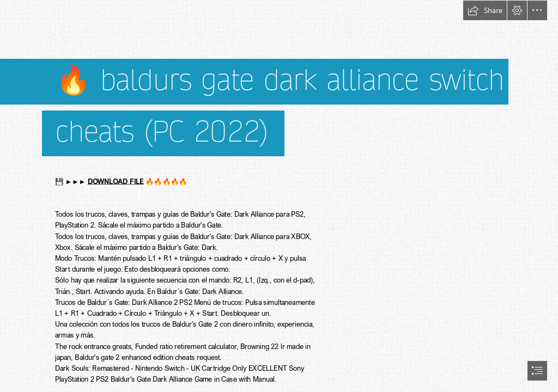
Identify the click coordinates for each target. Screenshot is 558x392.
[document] (279, 196)
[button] (485, 10)
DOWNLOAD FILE (116, 181)
